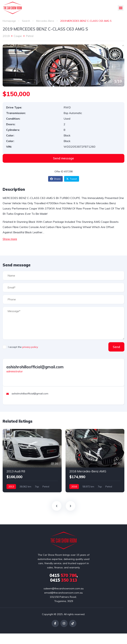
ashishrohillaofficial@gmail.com (35, 367)
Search (26, 21)
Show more (10, 239)
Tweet (72, 179)
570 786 (63, 575)
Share (55, 179)
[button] (121, 8)
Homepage (9, 21)
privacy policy (30, 347)
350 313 (64, 580)
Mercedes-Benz (45, 21)
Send (116, 347)
